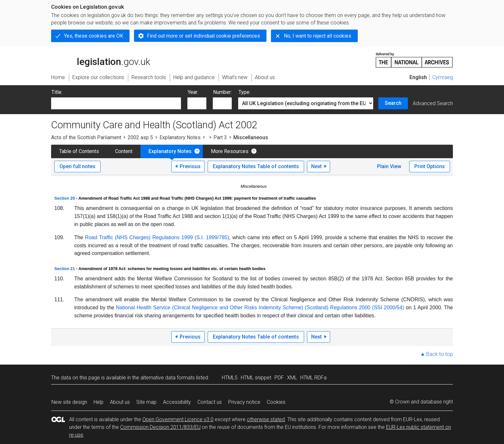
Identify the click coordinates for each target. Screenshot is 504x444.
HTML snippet (256, 378)
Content (124, 151)
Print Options (430, 166)
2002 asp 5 (140, 137)
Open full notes (77, 166)
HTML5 (230, 378)
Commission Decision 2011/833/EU (160, 427)
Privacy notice (244, 402)
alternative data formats (168, 378)
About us (120, 402)
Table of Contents (79, 151)
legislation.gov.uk (101, 59)
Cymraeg (443, 77)
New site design (69, 402)
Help (99, 402)
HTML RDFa (313, 378)
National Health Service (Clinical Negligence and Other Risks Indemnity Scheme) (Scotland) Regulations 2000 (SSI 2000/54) (260, 308)
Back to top (440, 354)
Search (393, 103)
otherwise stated (266, 419)
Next (316, 166)
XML (292, 378)
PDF (279, 378)
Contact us (210, 402)
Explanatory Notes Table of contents (256, 166)
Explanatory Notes (180, 137)
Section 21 (65, 269)
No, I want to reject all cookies (318, 36)
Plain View (389, 166)
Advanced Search (433, 103)
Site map (146, 402)
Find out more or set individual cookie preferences (203, 36)
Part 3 (220, 137)
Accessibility (177, 402)
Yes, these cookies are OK (94, 36)
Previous (190, 166)
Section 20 (65, 198)
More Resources (230, 151)
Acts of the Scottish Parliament (86, 137)
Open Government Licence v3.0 (178, 419)
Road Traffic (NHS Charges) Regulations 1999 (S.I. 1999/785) (157, 237)
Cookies (276, 402)
